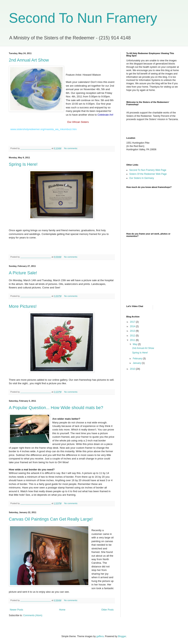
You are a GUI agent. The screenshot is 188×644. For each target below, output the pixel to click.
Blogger (122, 636)
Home (62, 610)
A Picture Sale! (23, 273)
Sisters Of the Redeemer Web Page (148, 174)
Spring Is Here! (23, 164)
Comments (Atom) (33, 615)
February (138, 359)
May (135, 344)
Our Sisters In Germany (142, 178)
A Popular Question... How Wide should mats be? (56, 408)
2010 (133, 369)
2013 (133, 331)
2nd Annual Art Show (29, 60)
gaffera (100, 636)
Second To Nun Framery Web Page (148, 170)
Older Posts (107, 610)
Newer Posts (16, 610)
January (137, 363)
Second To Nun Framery (83, 18)
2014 (133, 326)
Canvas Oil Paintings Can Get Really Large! (51, 519)
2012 (133, 336)
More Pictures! (23, 306)
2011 (133, 340)
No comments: (71, 148)
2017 (133, 322)
